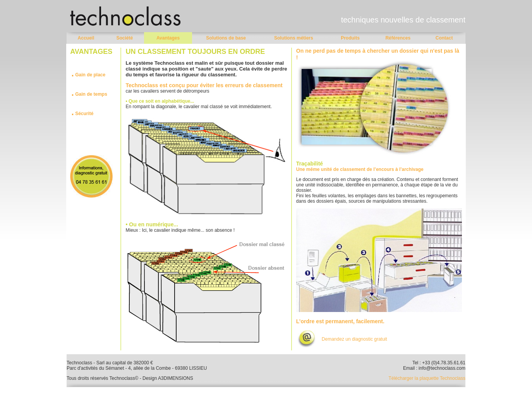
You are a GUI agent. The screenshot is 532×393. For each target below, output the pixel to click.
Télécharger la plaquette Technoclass (427, 378)
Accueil (86, 38)
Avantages (168, 38)
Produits (350, 38)
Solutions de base (226, 38)
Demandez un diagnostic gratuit (354, 339)
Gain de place (90, 75)
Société (124, 38)
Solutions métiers (294, 38)
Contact (444, 38)
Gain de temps (89, 94)
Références (398, 38)
